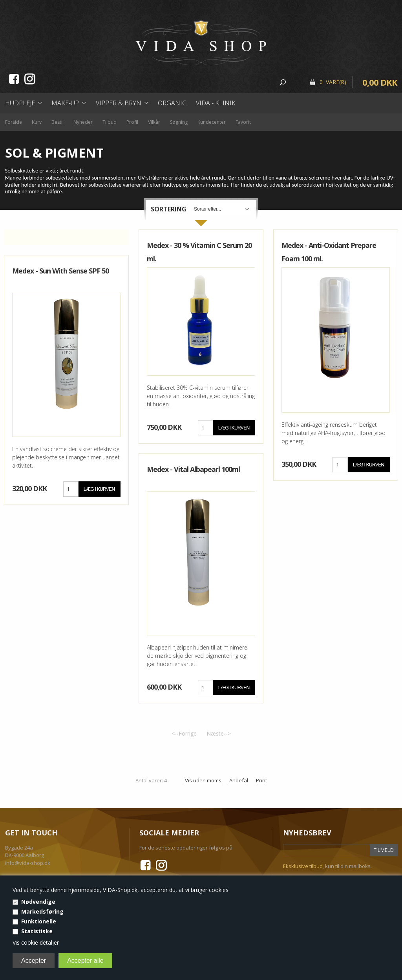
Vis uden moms (203, 780)
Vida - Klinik (216, 103)
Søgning (179, 122)
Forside (14, 122)
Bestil (58, 122)
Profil (132, 122)
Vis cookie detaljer (36, 942)
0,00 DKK (380, 82)
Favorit (243, 122)
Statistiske (37, 931)
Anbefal (239, 780)
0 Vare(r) (333, 82)
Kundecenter (212, 122)
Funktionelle (39, 921)
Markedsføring (42, 911)
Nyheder (83, 122)
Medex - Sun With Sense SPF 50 (60, 271)
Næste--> (219, 733)
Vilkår (154, 122)
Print (261, 780)
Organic (172, 103)
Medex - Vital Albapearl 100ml (193, 469)
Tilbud (110, 122)
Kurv (37, 122)
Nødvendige (38, 902)
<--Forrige (184, 733)
